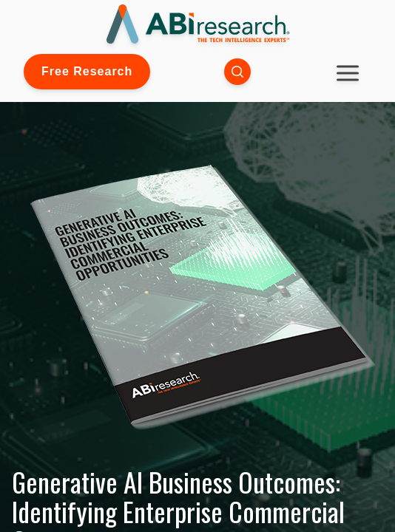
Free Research (87, 71)
